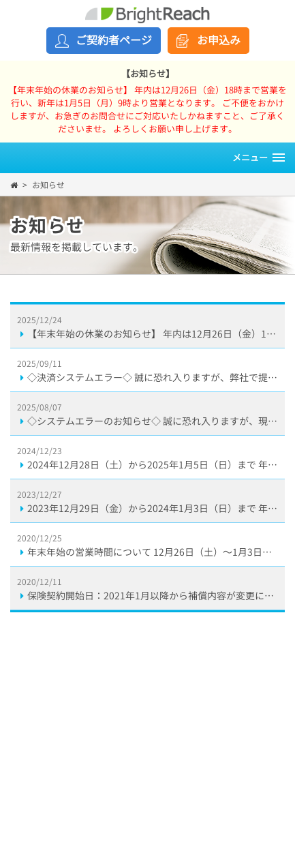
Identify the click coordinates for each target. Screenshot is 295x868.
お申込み (219, 40)
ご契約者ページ (114, 40)
